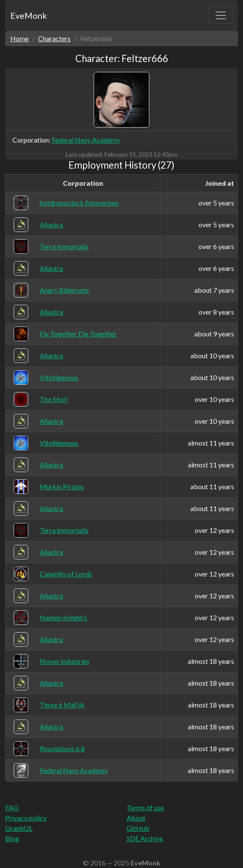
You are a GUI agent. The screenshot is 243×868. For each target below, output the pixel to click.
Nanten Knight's (64, 617)
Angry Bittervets (64, 290)
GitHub (138, 828)
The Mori (54, 399)
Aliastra (51, 224)
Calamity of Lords (66, 574)
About (136, 818)
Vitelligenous (59, 377)
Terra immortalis (64, 246)
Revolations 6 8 (62, 748)
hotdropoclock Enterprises (79, 203)
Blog (12, 838)
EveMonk (29, 15)
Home (19, 38)
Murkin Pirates (62, 486)
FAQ (12, 807)
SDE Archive (145, 838)
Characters (54, 38)
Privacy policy (26, 818)
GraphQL (19, 828)
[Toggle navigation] (221, 15)
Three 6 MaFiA (62, 705)
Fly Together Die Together (78, 334)
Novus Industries (65, 661)
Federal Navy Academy (86, 140)
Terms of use (145, 807)
